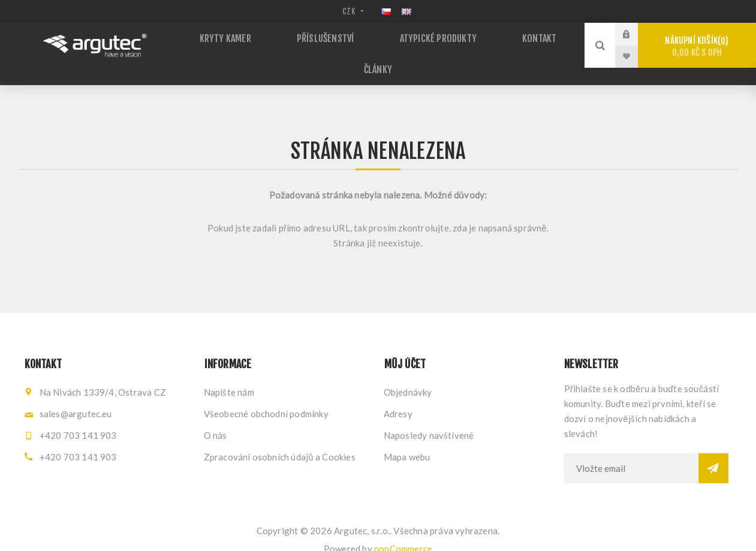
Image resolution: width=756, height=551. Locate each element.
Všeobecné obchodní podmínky (266, 396)
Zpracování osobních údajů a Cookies (280, 439)
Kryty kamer (243, 36)
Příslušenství (331, 36)
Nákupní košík (697, 46)
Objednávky (408, 375)
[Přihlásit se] (631, 451)
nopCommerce (403, 531)
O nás (216, 418)
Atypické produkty (433, 36)
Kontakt (522, 36)
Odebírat (713, 451)
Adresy (398, 396)
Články (378, 58)
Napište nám (229, 375)
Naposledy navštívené (429, 418)
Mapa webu (407, 439)
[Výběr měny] (352, 11)
